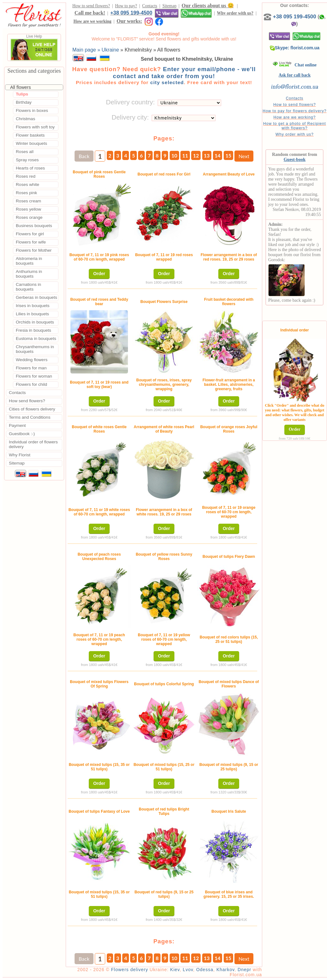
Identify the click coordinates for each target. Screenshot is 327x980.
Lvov (188, 970)
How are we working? (294, 117)
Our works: (129, 21)
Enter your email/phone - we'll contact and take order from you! (184, 73)
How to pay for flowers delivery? (294, 111)
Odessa (205, 970)
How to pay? (126, 6)
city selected (167, 82)
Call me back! (90, 13)
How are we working (92, 21)
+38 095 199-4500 (131, 13)
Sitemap (170, 6)
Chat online (295, 65)
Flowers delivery (130, 970)
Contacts (150, 6)
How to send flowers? (91, 6)
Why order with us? (235, 13)
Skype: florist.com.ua (295, 48)
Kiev (175, 970)
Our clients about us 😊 (208, 6)
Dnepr (244, 970)
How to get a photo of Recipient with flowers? (294, 126)
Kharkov (225, 970)
